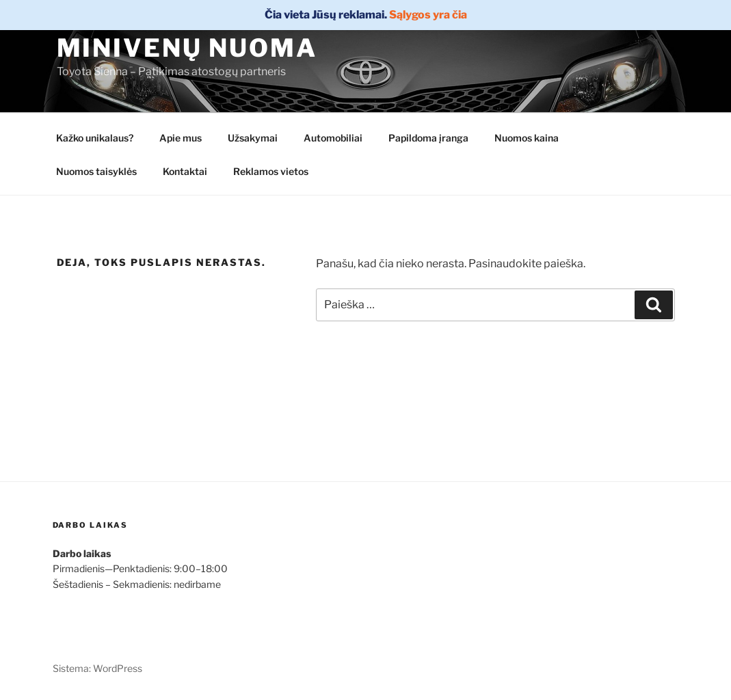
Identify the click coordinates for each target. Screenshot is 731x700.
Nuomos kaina (527, 138)
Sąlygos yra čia (428, 15)
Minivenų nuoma (187, 48)
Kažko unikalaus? (95, 138)
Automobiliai (333, 138)
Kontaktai (185, 171)
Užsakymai (253, 138)
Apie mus (181, 138)
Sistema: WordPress (97, 668)
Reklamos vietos (271, 171)
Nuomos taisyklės (96, 171)
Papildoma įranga (428, 138)
